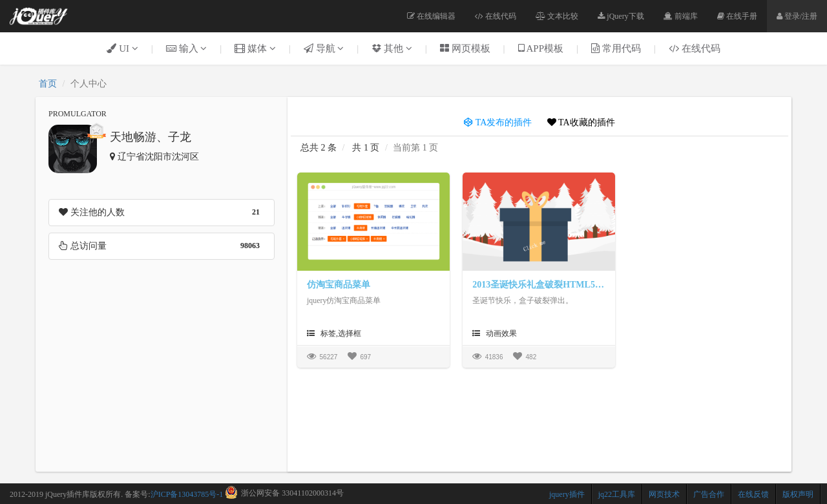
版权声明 (798, 494)
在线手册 (737, 16)
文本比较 (557, 16)
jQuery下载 (621, 16)
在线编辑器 (431, 16)
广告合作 (709, 494)
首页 (48, 84)
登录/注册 (797, 16)
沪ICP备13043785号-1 (187, 494)
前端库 (681, 16)
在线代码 (496, 16)
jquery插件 (567, 494)
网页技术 (664, 494)
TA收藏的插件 (581, 122)
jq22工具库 (617, 494)
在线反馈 (753, 494)
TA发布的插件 (498, 122)
